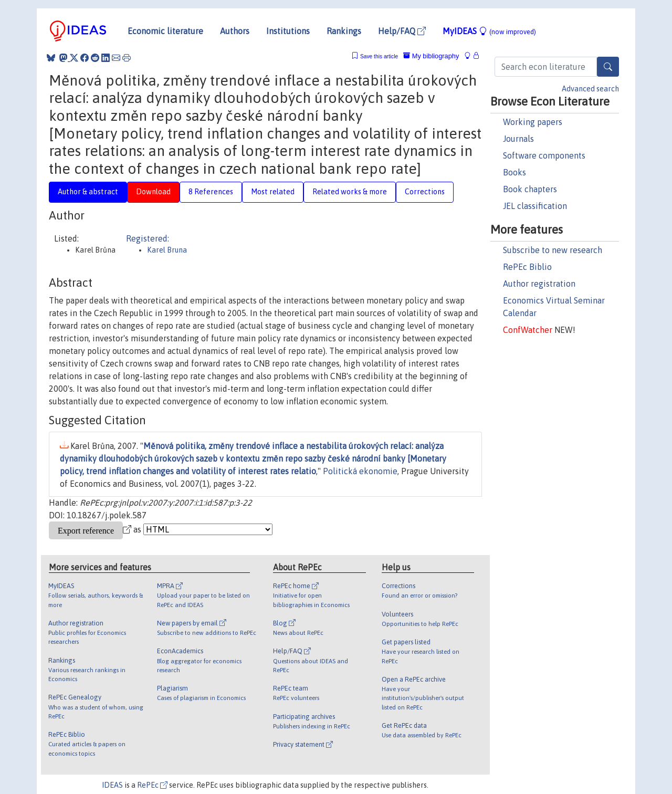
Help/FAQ (402, 31)
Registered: (148, 238)
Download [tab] (153, 192)
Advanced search (590, 89)
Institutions (288, 31)
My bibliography (431, 56)
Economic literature (165, 31)
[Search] (608, 67)
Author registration (539, 284)
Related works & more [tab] (350, 192)
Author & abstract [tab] (88, 192)
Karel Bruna (167, 250)
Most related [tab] (273, 192)
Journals (518, 139)
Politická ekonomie (360, 471)
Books (514, 172)
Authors (235, 31)
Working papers (533, 122)
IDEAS (112, 785)
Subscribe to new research (553, 250)
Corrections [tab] (425, 192)
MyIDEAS (489, 31)
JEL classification (535, 206)
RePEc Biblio (527, 267)
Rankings (344, 31)
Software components (544, 155)
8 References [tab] (211, 192)
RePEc (152, 785)
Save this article (379, 56)
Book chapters (530, 189)
